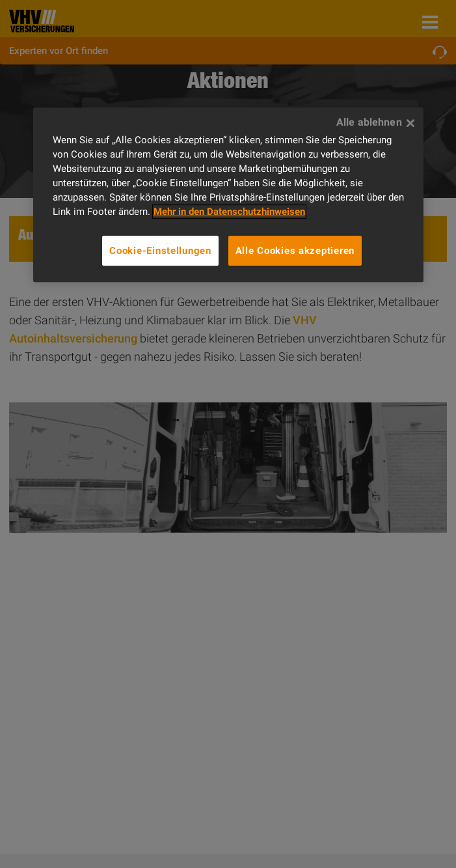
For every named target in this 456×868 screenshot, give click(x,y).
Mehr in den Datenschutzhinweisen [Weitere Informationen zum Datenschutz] (229, 212)
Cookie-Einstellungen (160, 251)
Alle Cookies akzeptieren (295, 251)
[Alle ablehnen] (410, 123)
